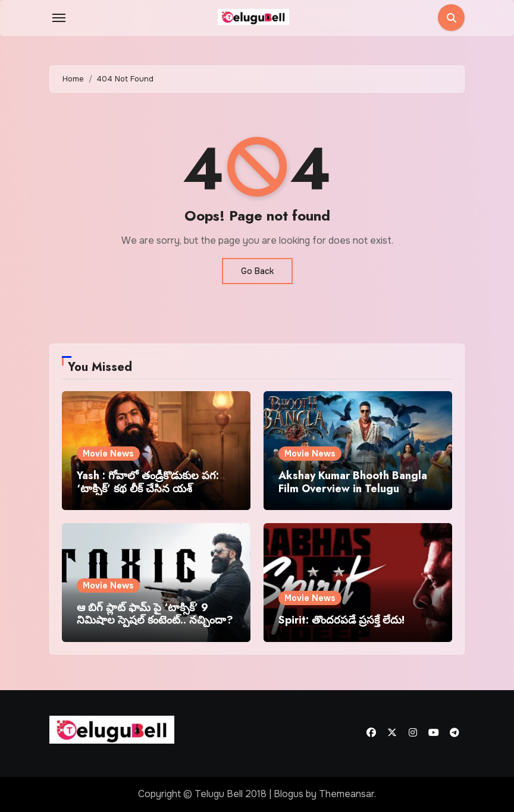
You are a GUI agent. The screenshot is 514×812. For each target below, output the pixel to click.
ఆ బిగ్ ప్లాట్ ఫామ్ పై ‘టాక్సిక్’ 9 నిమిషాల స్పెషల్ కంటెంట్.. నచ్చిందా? (155, 614)
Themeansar (347, 794)
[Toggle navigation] (59, 18)
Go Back (257, 271)
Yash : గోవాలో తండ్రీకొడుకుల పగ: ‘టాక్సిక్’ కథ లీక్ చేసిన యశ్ (148, 482)
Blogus (289, 794)
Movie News (108, 454)
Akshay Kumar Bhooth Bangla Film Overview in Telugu (353, 482)
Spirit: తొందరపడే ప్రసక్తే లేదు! (341, 620)
